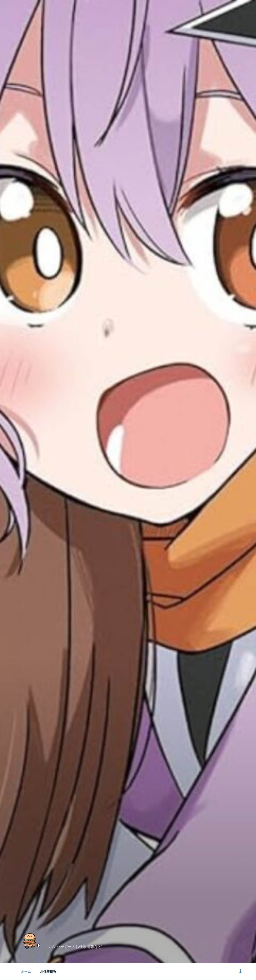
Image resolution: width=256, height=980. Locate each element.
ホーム (26, 972)
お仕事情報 (48, 972)
